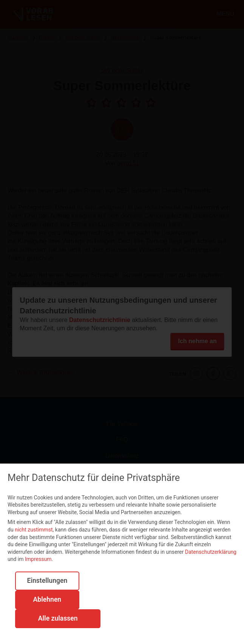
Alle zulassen (58, 618)
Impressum (38, 559)
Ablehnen (47, 599)
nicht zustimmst (34, 530)
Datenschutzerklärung (211, 552)
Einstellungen (47, 581)
